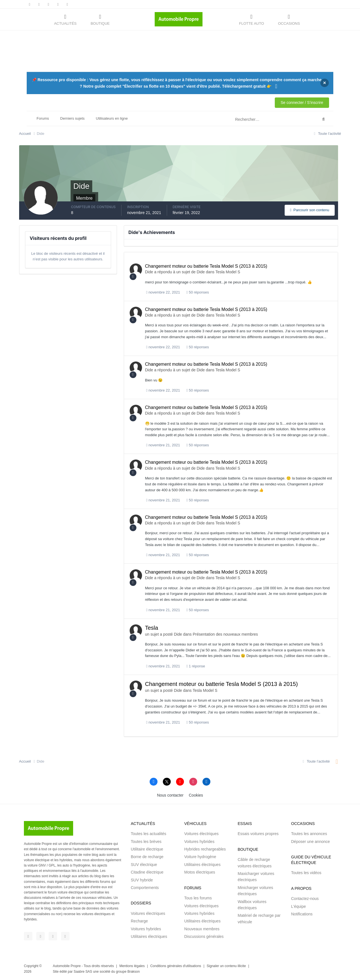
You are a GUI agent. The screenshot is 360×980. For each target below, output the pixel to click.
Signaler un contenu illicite (226, 966)
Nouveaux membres (202, 929)
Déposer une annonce (310, 842)
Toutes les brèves (146, 842)
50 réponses (198, 292)
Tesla (152, 628)
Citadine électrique (147, 872)
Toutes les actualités (148, 834)
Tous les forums (198, 898)
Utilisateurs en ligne (112, 118)
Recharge (139, 921)
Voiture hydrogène (200, 857)
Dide (149, 272)
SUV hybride (142, 880)
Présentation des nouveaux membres (225, 634)
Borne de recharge (147, 857)
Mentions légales (132, 966)
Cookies (196, 795)
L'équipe (299, 906)
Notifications (302, 914)
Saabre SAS (83, 972)
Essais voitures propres (258, 834)
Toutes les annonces (309, 834)
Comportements (145, 888)
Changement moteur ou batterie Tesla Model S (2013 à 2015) (206, 266)
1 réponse (196, 666)
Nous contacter (170, 795)
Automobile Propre (67, 966)
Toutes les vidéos (306, 873)
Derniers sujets (72, 118)
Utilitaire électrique (147, 849)
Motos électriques (200, 872)
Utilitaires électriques (149, 936)
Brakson (134, 972)
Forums (43, 118)
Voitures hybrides (146, 929)
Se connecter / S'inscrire (302, 103)
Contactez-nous (305, 899)
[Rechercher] (253, 119)
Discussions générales (204, 936)
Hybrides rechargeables (205, 849)
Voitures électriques (148, 913)
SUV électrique (144, 865)
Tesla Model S (228, 272)
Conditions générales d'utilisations (176, 966)
